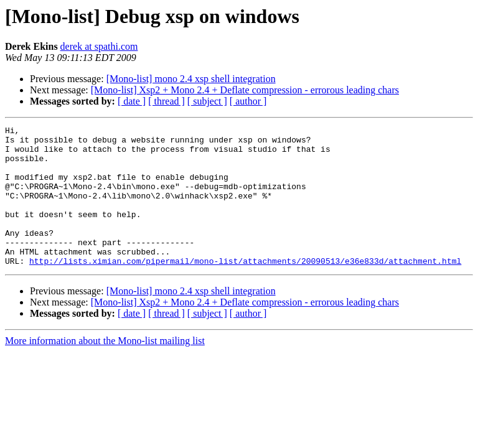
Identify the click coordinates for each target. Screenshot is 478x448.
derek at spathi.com (99, 46)
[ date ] (132, 101)
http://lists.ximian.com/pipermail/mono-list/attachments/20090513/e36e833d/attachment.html (245, 289)
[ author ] (248, 101)
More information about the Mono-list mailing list (105, 369)
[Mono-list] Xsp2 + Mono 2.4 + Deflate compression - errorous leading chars (245, 90)
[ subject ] (207, 101)
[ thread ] (166, 101)
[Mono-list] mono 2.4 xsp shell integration (191, 79)
